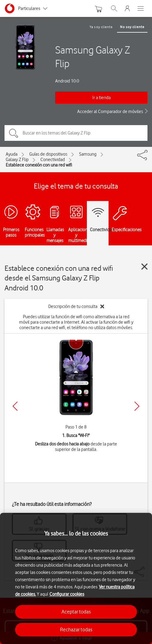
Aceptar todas (76, 612)
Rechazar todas (76, 629)
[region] (76, 578)
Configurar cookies (67, 594)
